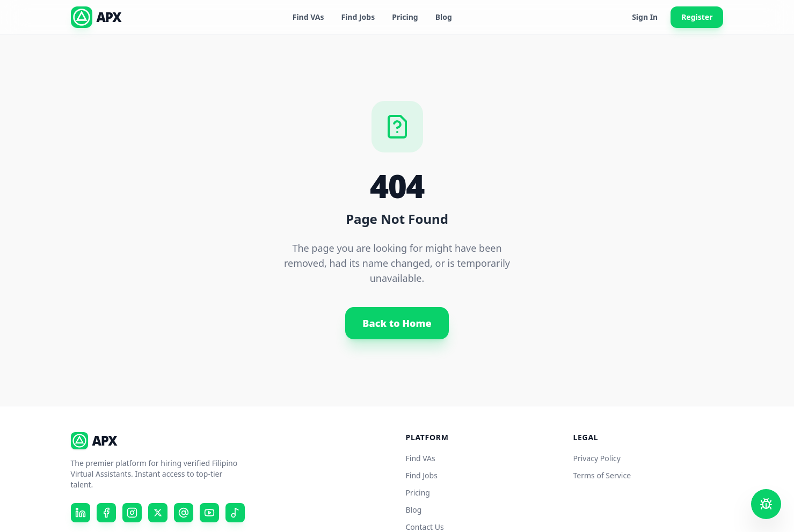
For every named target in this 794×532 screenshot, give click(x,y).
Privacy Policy (597, 458)
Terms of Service (602, 475)
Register (697, 17)
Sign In (645, 17)
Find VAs (308, 17)
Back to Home (397, 323)
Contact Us (425, 527)
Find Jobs (358, 17)
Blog (444, 17)
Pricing (405, 17)
